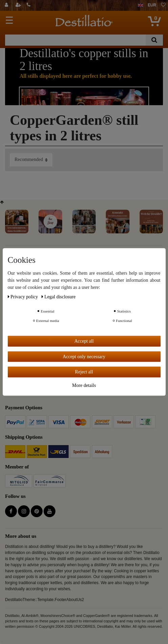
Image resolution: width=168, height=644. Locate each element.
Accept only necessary (84, 356)
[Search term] (75, 40)
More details (84, 385)
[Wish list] (163, 5)
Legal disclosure (59, 297)
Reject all (84, 372)
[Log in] (7, 5)
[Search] (154, 40)
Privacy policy (23, 297)
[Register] (19, 5)
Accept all (84, 341)
